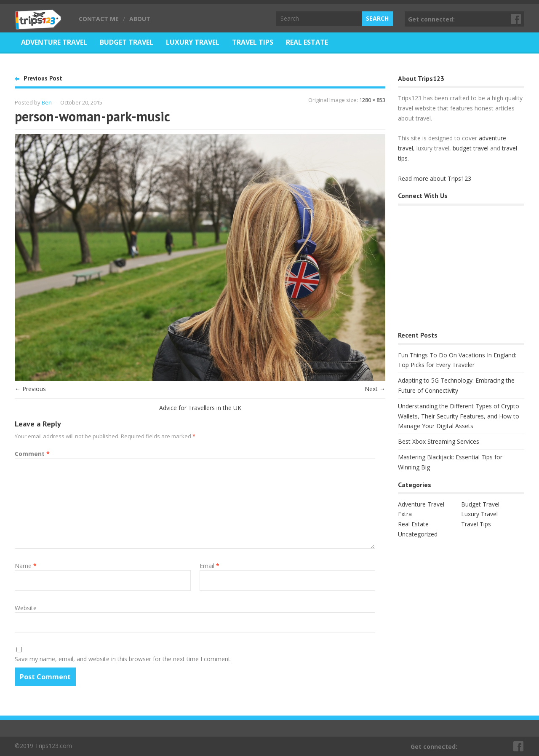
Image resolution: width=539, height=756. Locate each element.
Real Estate (307, 42)
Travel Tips (253, 42)
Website (26, 608)
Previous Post (43, 78)
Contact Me (99, 19)
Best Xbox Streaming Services (439, 441)
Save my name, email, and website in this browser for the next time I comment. (123, 659)
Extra (405, 514)
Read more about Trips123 (435, 178)
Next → (375, 389)
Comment (32, 454)
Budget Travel (127, 42)
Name (26, 566)
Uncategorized (418, 534)
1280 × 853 (372, 100)
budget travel (471, 148)
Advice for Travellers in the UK (200, 408)
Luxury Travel (193, 42)
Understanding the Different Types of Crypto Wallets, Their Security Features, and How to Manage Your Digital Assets (459, 416)
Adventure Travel (54, 42)
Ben (47, 102)
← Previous (30, 389)
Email (209, 566)
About (140, 19)
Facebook (516, 19)
